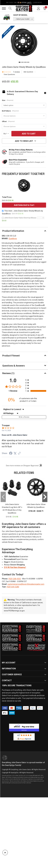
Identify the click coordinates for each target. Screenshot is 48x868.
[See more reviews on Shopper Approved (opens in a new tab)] (19, 453)
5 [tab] (26, 62)
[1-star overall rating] (11, 72)
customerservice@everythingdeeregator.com (26, 584)
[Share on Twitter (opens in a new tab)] (15, 453)
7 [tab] (29, 62)
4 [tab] (24, 62)
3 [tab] (22, 62)
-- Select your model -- (23, 19)
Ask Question (28, 72)
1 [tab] (19, 62)
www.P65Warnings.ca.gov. (14, 611)
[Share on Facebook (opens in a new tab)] (11, 454)
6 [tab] (27, 62)
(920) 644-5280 (13, 587)
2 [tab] (21, 62)
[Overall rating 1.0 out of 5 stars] (13, 386)
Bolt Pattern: (10, 111)
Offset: (8, 122)
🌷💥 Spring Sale (24, 3)
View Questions (9, 74)
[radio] (36, 380)
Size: (8, 100)
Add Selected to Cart (24, 205)
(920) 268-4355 (15, 579)
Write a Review (24, 417)
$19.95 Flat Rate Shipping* (15, 567)
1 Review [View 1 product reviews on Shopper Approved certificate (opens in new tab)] (16, 391)
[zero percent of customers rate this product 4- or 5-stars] (24, 400)
